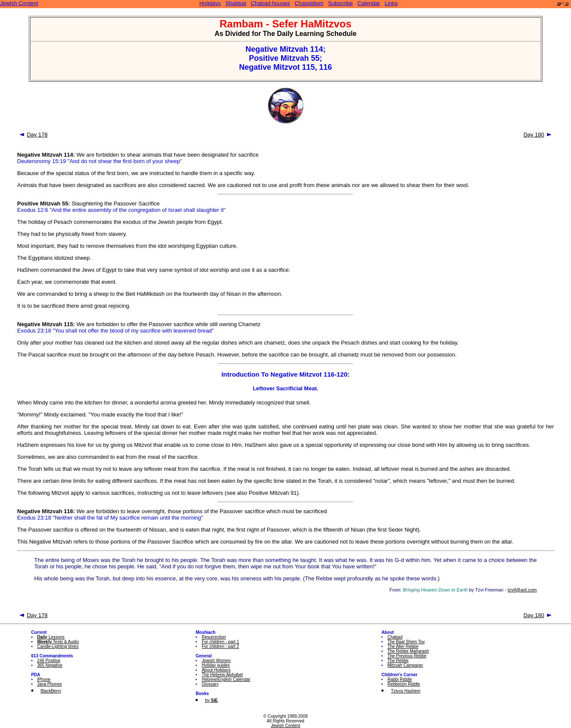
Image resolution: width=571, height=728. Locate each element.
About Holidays (216, 670)
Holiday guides (216, 665)
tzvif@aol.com (522, 590)
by (211, 700)
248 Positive (49, 661)
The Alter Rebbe (403, 646)
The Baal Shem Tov (406, 642)
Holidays (210, 3)
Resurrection (214, 637)
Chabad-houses (271, 3)
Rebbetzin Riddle (404, 684)
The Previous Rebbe (407, 656)
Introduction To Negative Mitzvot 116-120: (285, 374)
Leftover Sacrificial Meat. (285, 388)
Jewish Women (216, 661)
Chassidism (309, 3)
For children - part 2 (220, 646)
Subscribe (340, 3)
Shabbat (235, 3)
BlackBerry (51, 691)
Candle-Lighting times (58, 646)
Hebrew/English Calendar (226, 679)
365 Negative (50, 665)
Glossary (210, 684)
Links (391, 3)
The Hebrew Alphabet (222, 675)
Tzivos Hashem (406, 691)
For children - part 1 (220, 642)
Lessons (51, 637)
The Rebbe (398, 661)
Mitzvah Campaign (405, 665)
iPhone (44, 679)
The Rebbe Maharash (408, 651)
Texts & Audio (58, 642)
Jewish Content (19, 3)
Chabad (395, 637)
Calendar (369, 3)
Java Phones (50, 684)
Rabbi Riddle (400, 679)
